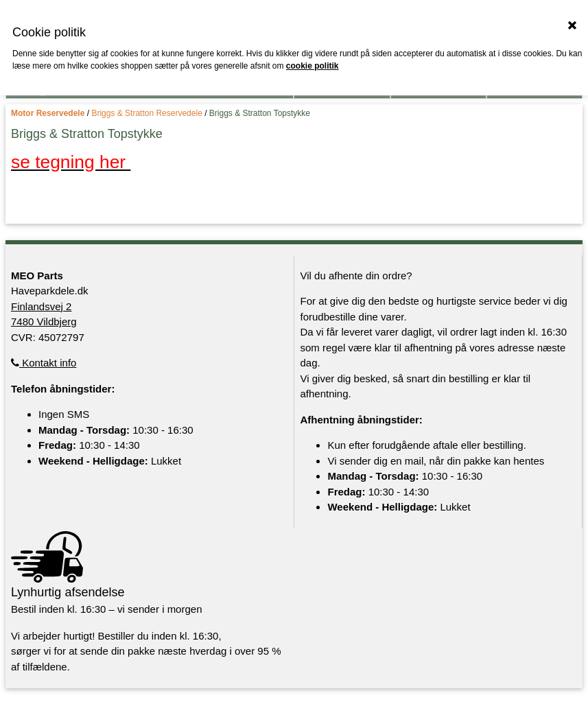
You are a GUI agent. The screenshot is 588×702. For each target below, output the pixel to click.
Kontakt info (44, 363)
